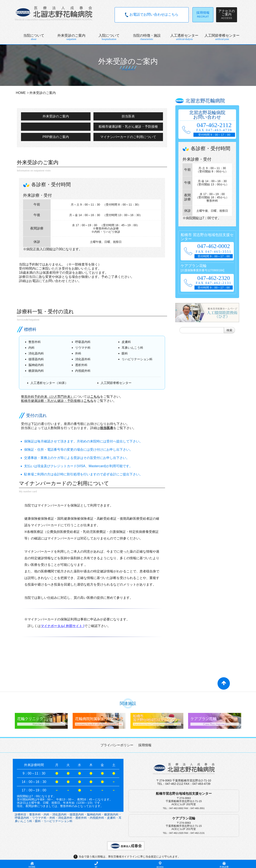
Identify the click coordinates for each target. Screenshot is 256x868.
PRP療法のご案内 (56, 137)
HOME (21, 93)
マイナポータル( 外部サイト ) (63, 626)
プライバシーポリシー (117, 745)
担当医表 (128, 116)
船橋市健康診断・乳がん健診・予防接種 (128, 127)
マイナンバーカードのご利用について (128, 137)
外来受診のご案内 (56, 116)
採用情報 (145, 745)
